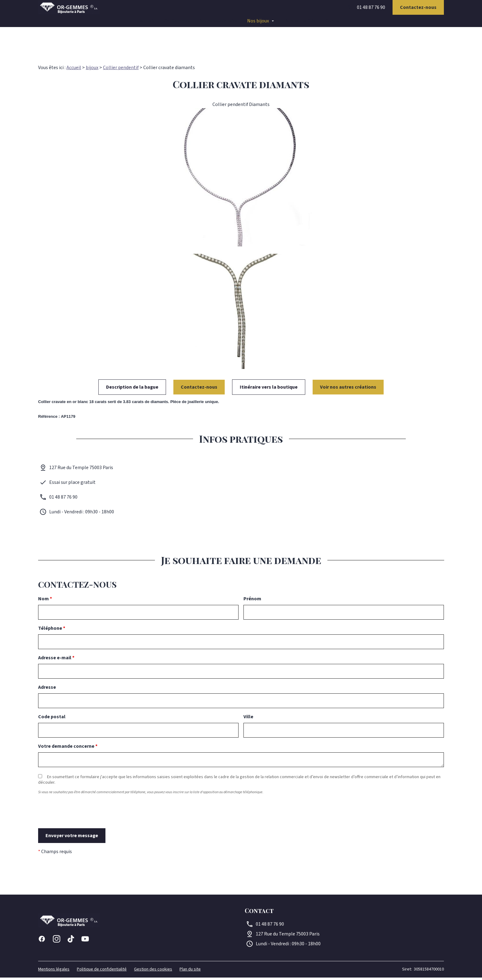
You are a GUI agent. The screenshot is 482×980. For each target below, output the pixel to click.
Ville (248, 719)
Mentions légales (54, 972)
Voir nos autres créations (348, 390)
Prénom (252, 601)
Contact (334, 25)
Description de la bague (132, 390)
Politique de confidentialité (102, 972)
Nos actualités (300, 25)
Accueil (147, 25)
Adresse (47, 690)
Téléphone (52, 631)
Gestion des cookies (153, 972)
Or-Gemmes (177, 25)
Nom (45, 601)
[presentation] (85, 825)
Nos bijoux (258, 25)
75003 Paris (288, 936)
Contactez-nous (418, 11)
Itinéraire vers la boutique (269, 390)
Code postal (52, 719)
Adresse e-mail (56, 660)
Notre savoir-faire (219, 25)
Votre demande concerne (68, 749)
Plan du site (190, 972)
